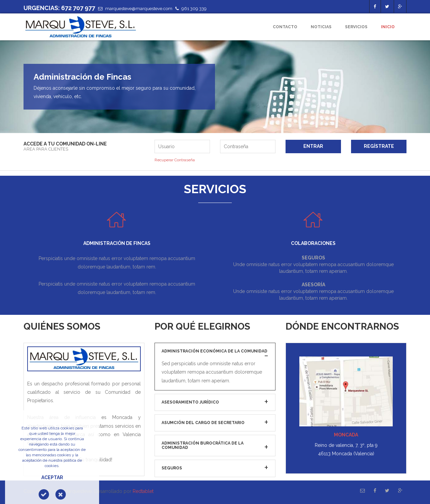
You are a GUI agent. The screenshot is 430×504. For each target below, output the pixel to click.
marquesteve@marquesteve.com (139, 9)
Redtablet (143, 491)
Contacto (285, 27)
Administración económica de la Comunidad (214, 351)
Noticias (321, 27)
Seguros (172, 468)
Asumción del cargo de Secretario (203, 423)
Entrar (313, 146)
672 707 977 (78, 8)
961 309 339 (194, 9)
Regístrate (379, 146)
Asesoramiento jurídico (190, 402)
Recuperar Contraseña (175, 160)
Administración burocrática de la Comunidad (203, 445)
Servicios (356, 27)
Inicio (388, 27)
